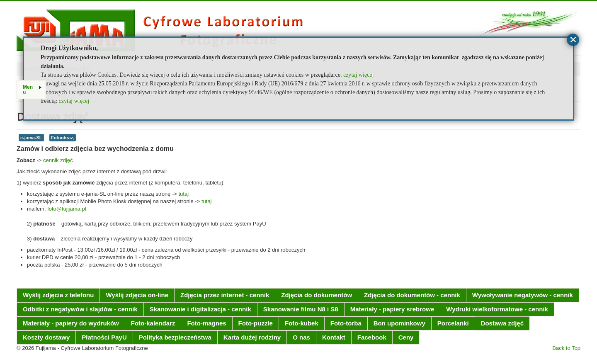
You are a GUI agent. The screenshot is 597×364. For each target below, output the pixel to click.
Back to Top (566, 348)
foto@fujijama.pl (67, 209)
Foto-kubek (302, 323)
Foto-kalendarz (153, 323)
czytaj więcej (358, 75)
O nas (301, 337)
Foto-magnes (206, 323)
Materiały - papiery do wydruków (71, 323)
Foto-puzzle (256, 323)
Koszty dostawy (46, 337)
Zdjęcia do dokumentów (317, 295)
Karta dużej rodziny (252, 337)
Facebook (372, 337)
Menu (32, 90)
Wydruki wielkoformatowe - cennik (497, 309)
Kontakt (334, 337)
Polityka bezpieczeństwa (175, 337)
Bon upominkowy (399, 323)
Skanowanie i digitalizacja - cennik (200, 309)
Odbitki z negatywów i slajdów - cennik (80, 309)
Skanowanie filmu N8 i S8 (301, 309)
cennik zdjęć (58, 160)
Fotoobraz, (63, 138)
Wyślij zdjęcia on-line (137, 295)
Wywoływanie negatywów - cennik (523, 295)
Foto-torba (346, 323)
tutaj (183, 194)
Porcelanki (453, 323)
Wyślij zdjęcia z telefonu (58, 295)
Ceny (406, 337)
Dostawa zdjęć (502, 323)
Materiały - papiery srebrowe (392, 309)
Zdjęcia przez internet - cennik (225, 295)
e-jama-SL (31, 138)
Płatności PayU (104, 337)
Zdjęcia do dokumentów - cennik (412, 295)
